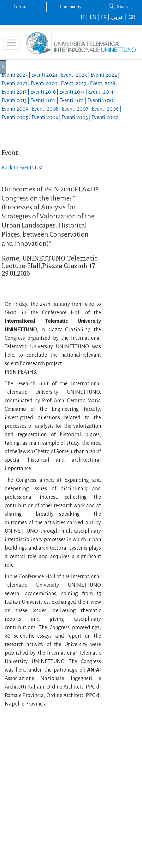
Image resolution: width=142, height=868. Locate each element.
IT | (85, 17)
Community (71, 7)
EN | (95, 17)
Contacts (22, 7)
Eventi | (16, 75)
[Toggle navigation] (12, 43)
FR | (106, 17)
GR (132, 17)
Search (120, 6)
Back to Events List (22, 168)
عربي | (119, 17)
